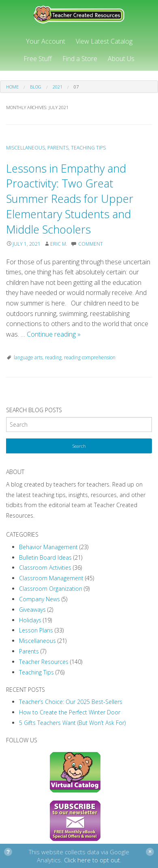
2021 (58, 87)
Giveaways (32, 610)
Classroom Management (51, 578)
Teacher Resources (44, 662)
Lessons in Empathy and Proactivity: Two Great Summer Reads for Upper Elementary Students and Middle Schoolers (70, 199)
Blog (36, 87)
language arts (28, 357)
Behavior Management (48, 547)
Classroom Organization (51, 589)
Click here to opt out (92, 860)
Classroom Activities (45, 568)
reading (53, 357)
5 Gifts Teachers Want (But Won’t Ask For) (72, 723)
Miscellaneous (26, 148)
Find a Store (80, 59)
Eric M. (59, 244)
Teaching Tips (88, 148)
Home (12, 87)
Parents (58, 148)
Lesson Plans (36, 630)
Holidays (30, 620)
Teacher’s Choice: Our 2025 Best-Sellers (71, 702)
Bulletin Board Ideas (45, 557)
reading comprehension (90, 357)
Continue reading (54, 334)
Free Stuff (38, 59)
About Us (121, 59)
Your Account (46, 41)
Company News (39, 599)
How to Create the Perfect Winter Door (70, 712)
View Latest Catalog (104, 41)
